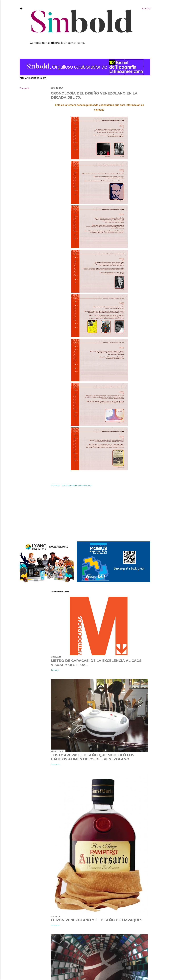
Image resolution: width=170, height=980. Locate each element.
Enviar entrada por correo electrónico (77, 485)
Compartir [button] (25, 88)
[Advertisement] (99, 514)
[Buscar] (146, 9)
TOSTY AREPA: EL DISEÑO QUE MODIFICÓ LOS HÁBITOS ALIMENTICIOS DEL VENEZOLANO (92, 757)
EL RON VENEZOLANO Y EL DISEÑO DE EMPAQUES (97, 920)
